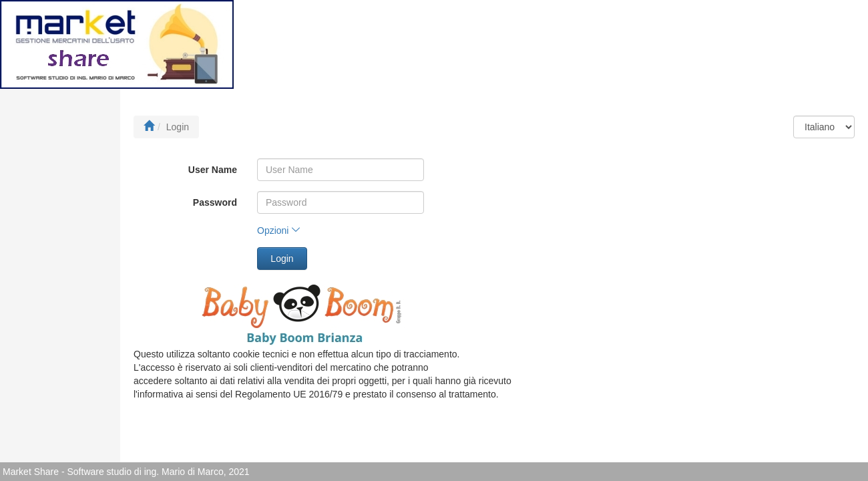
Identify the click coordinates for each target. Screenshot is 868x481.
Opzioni (279, 230)
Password (215, 202)
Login (282, 259)
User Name (213, 170)
